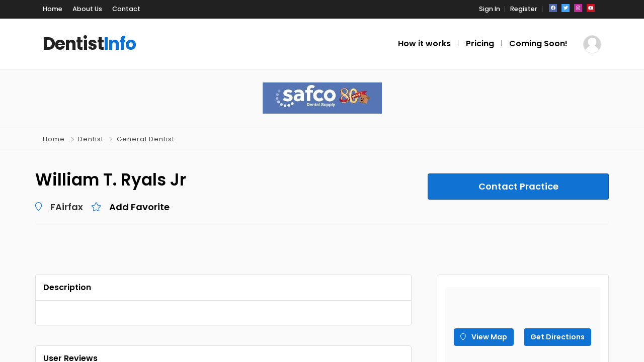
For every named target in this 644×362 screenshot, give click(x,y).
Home (53, 9)
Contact (126, 9)
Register (524, 9)
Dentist (91, 139)
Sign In (490, 9)
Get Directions (557, 337)
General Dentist (146, 139)
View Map (484, 337)
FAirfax (67, 207)
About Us (87, 9)
